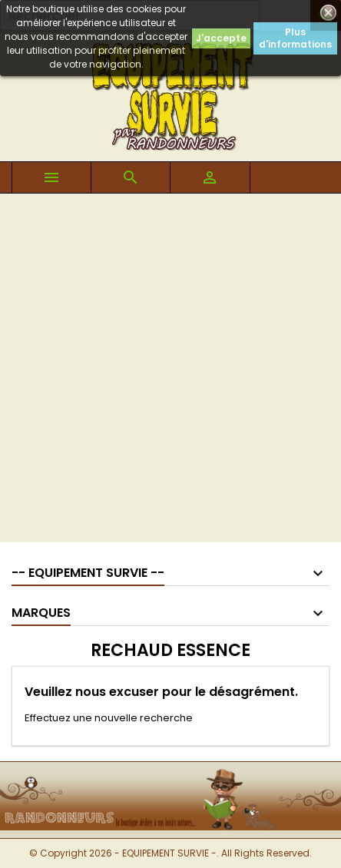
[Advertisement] (170, 372)
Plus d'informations (295, 38)
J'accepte (221, 38)
